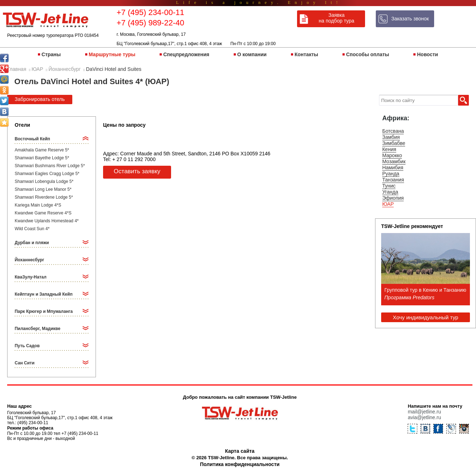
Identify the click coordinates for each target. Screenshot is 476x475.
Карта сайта (240, 451)
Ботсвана (393, 131)
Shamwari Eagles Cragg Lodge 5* (47, 174)
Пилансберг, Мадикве (38, 329)
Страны (51, 54)
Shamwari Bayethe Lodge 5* (42, 158)
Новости (428, 54)
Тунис (389, 186)
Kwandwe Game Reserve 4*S (43, 213)
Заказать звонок (410, 19)
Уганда (390, 192)
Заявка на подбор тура (337, 18)
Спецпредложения (186, 54)
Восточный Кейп (32, 139)
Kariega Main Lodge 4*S (38, 205)
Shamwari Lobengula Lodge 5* (44, 181)
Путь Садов (27, 346)
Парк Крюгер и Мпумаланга (44, 311)
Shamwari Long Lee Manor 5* (43, 189)
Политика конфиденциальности (240, 464)
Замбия (391, 137)
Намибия (393, 168)
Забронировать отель (40, 99)
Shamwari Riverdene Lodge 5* (44, 197)
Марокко (392, 155)
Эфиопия (393, 198)
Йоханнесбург (30, 260)
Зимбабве (394, 143)
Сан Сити (25, 363)
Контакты (306, 54)
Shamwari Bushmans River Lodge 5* (50, 166)
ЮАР (388, 204)
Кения (389, 149)
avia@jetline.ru (424, 417)
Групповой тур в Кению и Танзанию (425, 290)
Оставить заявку (137, 171)
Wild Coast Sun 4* (32, 229)
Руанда (391, 174)
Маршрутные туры (112, 54)
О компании (252, 54)
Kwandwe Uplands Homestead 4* (47, 221)
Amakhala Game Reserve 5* (42, 150)
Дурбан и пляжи (32, 243)
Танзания (393, 180)
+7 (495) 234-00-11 (150, 12)
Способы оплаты (368, 54)
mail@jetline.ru (424, 412)
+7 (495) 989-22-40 (150, 23)
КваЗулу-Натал (31, 277)
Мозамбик (394, 161)
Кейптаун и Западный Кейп (44, 294)
